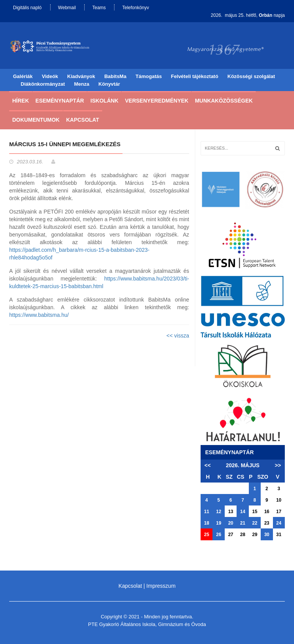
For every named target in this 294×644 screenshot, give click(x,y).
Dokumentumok (36, 120)
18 (207, 523)
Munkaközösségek (224, 101)
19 (218, 523)
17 (279, 512)
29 (255, 535)
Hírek (21, 101)
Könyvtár (109, 84)
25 (207, 535)
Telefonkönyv (136, 8)
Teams (99, 8)
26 (218, 535)
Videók (50, 76)
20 (231, 523)
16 (267, 512)
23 (267, 523)
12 (218, 512)
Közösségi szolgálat (251, 76)
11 (207, 512)
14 (243, 512)
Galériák (23, 76)
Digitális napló (27, 8)
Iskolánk (104, 101)
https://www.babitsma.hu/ (39, 315)
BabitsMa (115, 76)
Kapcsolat (83, 120)
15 (255, 512)
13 (231, 512)
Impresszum (161, 586)
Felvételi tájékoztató (195, 76)
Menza (82, 84)
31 (279, 535)
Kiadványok (81, 76)
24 (279, 523)
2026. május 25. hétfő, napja (248, 15)
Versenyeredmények (157, 101)
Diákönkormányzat (43, 84)
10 (279, 500)
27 (231, 535)
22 (255, 523)
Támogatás (149, 76)
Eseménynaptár (60, 101)
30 (267, 535)
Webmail (67, 8)
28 (243, 535)
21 (243, 523)
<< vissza (178, 336)
